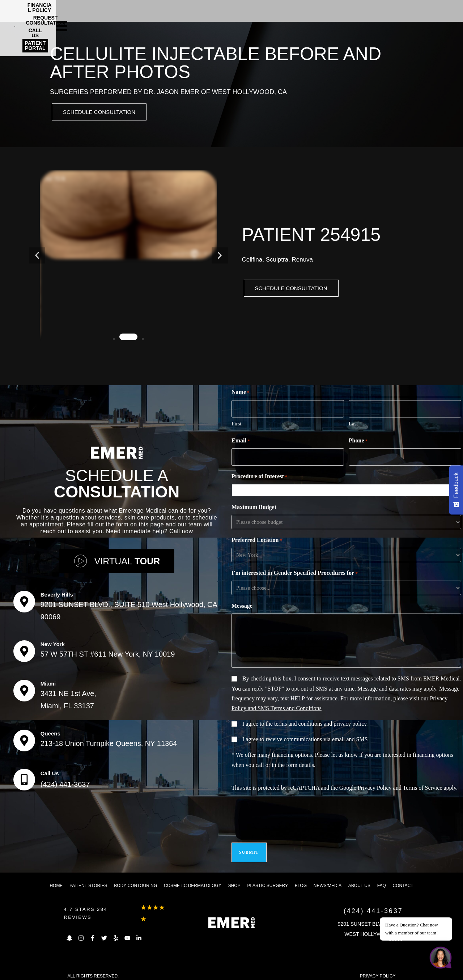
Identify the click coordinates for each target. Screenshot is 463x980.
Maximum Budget (254, 506)
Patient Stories (88, 880)
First (237, 424)
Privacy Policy (375, 787)
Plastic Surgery (267, 880)
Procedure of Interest (260, 476)
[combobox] (348, 489)
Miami (48, 681)
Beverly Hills (57, 592)
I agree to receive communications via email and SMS (305, 738)
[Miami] (24, 688)
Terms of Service (422, 787)
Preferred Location (257, 539)
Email (241, 441)
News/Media (328, 880)
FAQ (382, 880)
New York (53, 642)
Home (56, 880)
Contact (403, 880)
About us (359, 880)
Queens (50, 731)
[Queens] (24, 738)
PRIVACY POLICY (378, 971)
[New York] (24, 649)
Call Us (50, 771)
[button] (37, 256)
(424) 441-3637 (65, 782)
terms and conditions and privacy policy (320, 723)
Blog (301, 880)
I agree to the (305, 723)
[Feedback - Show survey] (456, 490)
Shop (234, 880)
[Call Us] (24, 777)
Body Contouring (135, 880)
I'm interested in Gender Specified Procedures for (295, 572)
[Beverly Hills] (24, 599)
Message (242, 605)
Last (353, 424)
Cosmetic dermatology (193, 880)
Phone (358, 441)
